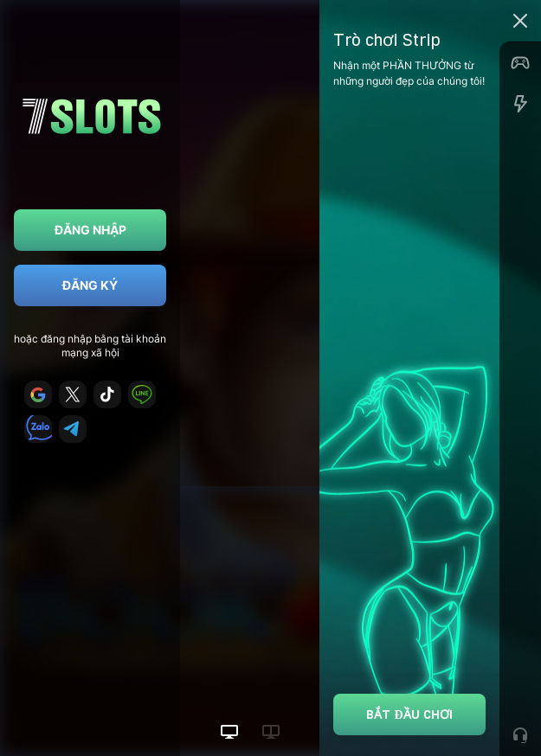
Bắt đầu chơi (409, 714)
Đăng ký (90, 285)
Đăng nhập (90, 230)
